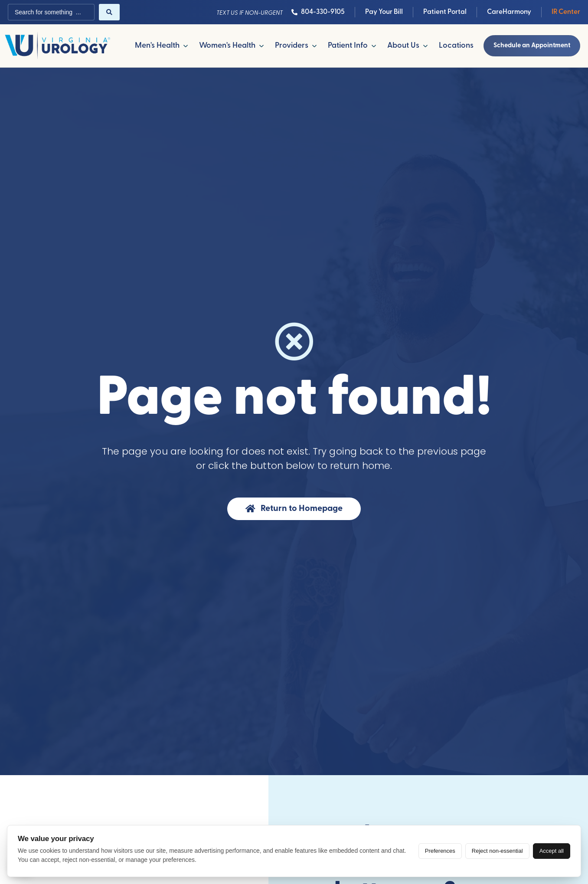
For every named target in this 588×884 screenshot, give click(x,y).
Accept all (552, 851)
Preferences (440, 851)
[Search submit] (109, 12)
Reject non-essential (497, 851)
